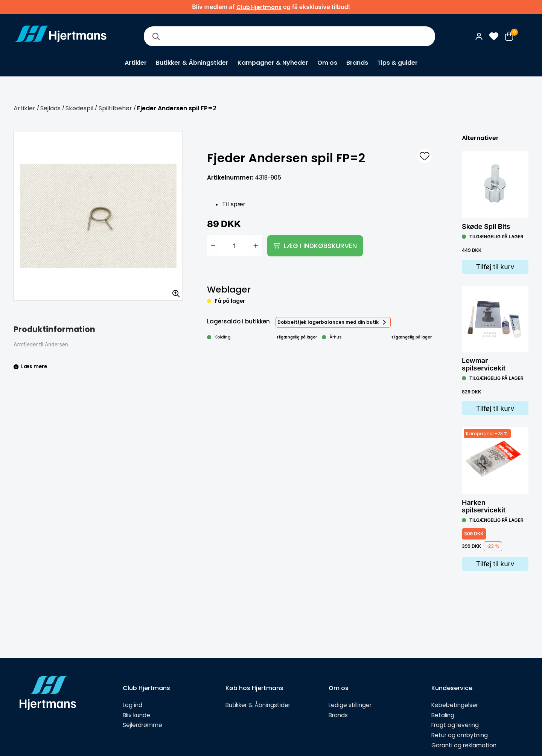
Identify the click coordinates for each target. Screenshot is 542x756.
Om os (327, 63)
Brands (357, 63)
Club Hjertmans (259, 7)
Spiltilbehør (115, 108)
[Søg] (156, 36)
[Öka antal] (256, 246)
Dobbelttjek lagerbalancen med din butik (328, 322)
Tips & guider (397, 63)
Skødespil (79, 108)
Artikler (136, 63)
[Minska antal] (213, 246)
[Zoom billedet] (174, 291)
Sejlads (50, 108)
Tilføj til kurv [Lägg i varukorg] (495, 267)
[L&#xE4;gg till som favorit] (425, 156)
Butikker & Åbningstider (192, 63)
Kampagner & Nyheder (273, 63)
